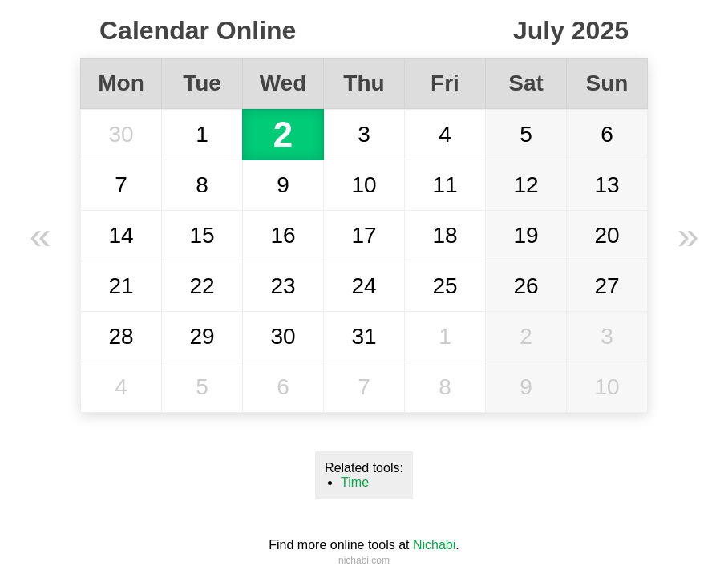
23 (283, 286)
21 (121, 286)
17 (364, 235)
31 (364, 336)
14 (121, 235)
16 (283, 235)
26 (526, 286)
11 (445, 185)
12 (526, 185)
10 (364, 185)
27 (607, 286)
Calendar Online (198, 30)
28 (121, 336)
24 (364, 286)
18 (445, 235)
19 (526, 235)
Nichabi (434, 545)
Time (355, 482)
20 (607, 235)
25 (445, 286)
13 (607, 185)
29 (202, 336)
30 (121, 134)
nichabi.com (364, 560)
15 (202, 235)
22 (202, 286)
